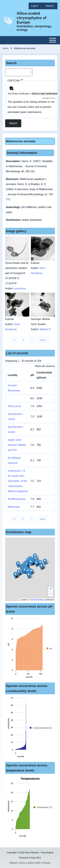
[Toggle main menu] (30, 40)
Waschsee (14, 507)
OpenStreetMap (37, 600)
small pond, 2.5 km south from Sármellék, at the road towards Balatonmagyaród (18, 481)
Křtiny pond (14, 406)
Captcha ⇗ (49, 98)
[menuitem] (36, 6)
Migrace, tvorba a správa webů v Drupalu (30, 863)
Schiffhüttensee (17, 499)
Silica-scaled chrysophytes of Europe (31, 18)
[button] (31, 563)
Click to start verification (45, 94)
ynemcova (20, 288)
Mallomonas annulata (21, 141)
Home (6, 48)
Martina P (45, 329)
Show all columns (45, 366)
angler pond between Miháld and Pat (17, 445)
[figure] (30, 649)
